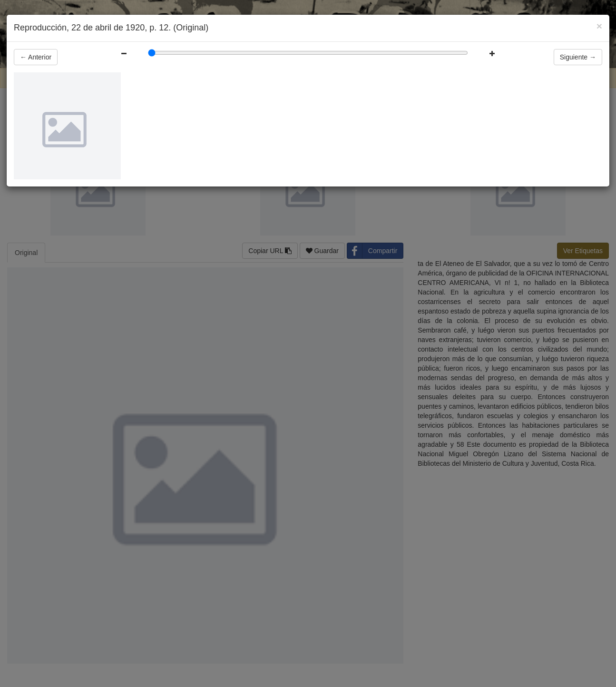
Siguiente (578, 57)
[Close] (599, 26)
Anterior (36, 57)
